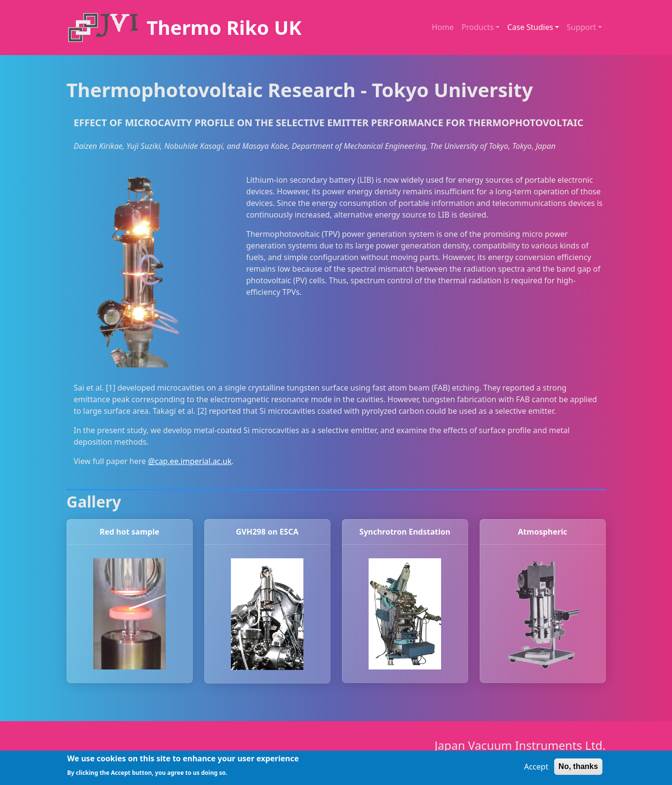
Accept (536, 769)
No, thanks (578, 769)
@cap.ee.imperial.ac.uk (190, 461)
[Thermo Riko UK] (184, 28)
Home (443, 27)
